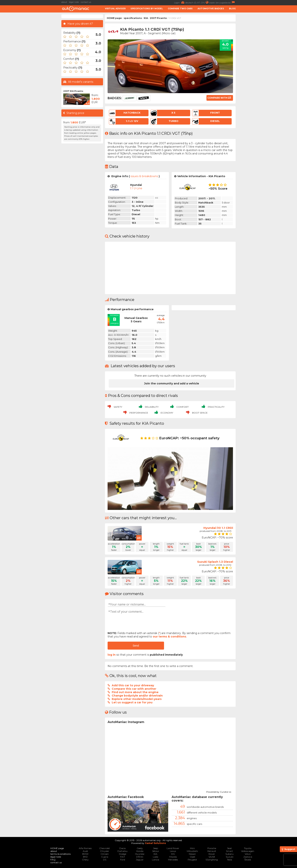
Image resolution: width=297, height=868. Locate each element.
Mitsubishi (192, 851)
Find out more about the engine (135, 692)
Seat (229, 848)
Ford (123, 860)
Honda (140, 851)
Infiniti (140, 857)
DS (105, 860)
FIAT (123, 857)
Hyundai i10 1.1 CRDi (218, 528)
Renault (212, 851)
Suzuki (230, 857)
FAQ (53, 860)
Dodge (123, 854)
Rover (212, 854)
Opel (192, 857)
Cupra (105, 857)
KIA (146, 18)
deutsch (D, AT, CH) (197, 2)
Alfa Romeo (85, 848)
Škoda (248, 860)
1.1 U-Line (136, 188)
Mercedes (173, 860)
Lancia (156, 860)
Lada (156, 857)
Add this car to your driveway (133, 685)
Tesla (229, 860)
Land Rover (173, 848)
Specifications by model (147, 9)
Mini (192, 848)
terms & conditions (61, 854)
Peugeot (192, 860)
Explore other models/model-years (137, 699)
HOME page (114, 18)
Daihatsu (122, 851)
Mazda (173, 857)
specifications (133, 18)
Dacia (122, 848)
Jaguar (140, 860)
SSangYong (212, 860)
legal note (74, 2)
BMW (85, 854)
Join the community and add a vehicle (172, 383)
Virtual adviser (115, 9)
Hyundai (140, 854)
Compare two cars (180, 9)
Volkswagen (248, 851)
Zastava (248, 857)
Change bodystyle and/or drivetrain (137, 696)
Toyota (248, 848)
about (64, 2)
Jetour (156, 851)
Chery (85, 860)
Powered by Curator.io (219, 791)
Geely (140, 848)
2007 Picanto (158, 18)
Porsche (212, 848)
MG (173, 854)
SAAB (212, 857)
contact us (86, 2)
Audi (85, 851)
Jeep (156, 848)
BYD (85, 857)
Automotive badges (211, 9)
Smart (229, 851)
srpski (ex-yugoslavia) (222, 2)
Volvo (248, 854)
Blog (232, 9)
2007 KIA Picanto (73, 91)
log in (112, 655)
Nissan (192, 854)
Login (180, 2)
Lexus (173, 851)
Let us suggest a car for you (132, 702)
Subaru (229, 854)
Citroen (105, 854)
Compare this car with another (134, 689)
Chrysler (105, 851)
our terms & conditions (170, 637)
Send (136, 646)
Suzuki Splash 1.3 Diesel (215, 562)
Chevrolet (105, 848)
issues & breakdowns (144, 176)
